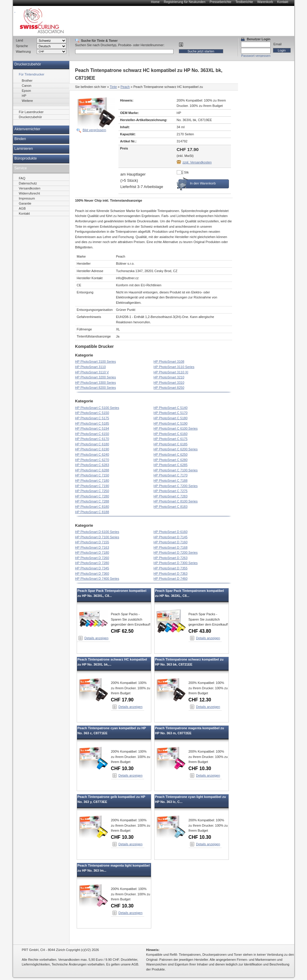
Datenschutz (28, 183)
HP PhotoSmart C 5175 (92, 418)
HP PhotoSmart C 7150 (92, 475)
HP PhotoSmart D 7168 (171, 547)
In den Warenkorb (203, 183)
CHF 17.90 (122, 700)
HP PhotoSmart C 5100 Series (97, 408)
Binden (20, 139)
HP (24, 96)
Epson (26, 91)
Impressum (27, 198)
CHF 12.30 (200, 700)
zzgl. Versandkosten (197, 162)
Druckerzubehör (28, 64)
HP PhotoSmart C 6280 (171, 460)
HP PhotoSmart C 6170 (92, 439)
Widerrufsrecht (30, 193)
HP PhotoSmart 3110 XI (171, 372)
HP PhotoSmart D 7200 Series (176, 552)
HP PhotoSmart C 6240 (92, 454)
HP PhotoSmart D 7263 (171, 558)
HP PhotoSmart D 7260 (92, 558)
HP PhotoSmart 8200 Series (96, 388)
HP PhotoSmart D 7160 (171, 542)
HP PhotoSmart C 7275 (171, 491)
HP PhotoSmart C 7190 (92, 486)
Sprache (22, 46)
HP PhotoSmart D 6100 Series (97, 532)
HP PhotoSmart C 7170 (171, 475)
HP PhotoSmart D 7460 (171, 579)
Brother (27, 81)
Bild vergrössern (94, 130)
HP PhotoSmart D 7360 (92, 573)
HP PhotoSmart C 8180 (92, 507)
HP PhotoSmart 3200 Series (96, 377)
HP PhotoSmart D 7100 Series (97, 537)
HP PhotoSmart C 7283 (171, 496)
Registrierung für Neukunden (185, 2)
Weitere (28, 101)
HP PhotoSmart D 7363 (171, 573)
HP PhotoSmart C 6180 (92, 444)
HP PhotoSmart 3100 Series (96, 362)
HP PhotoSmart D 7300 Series (176, 563)
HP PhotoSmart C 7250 (92, 491)
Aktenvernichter (28, 129)
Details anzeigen (96, 638)
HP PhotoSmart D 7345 (92, 568)
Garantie (25, 203)
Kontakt (283, 2)
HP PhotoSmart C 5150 (92, 413)
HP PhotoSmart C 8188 (92, 512)
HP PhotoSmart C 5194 (92, 428)
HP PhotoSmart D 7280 (92, 563)
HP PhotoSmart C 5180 (171, 418)
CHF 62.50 (122, 631)
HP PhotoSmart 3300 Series (96, 383)
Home (155, 2)
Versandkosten (30, 188)
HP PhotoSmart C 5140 (171, 408)
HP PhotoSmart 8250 (169, 388)
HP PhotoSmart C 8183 (171, 507)
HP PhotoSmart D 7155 (92, 542)
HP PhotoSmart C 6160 (171, 434)
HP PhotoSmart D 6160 (171, 532)
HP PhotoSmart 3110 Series (174, 367)
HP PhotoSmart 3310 (169, 383)
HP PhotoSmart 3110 (91, 367)
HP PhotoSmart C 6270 (92, 460)
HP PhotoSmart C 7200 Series (176, 486)
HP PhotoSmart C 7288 (92, 501)
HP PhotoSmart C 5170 (171, 413)
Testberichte (244, 2)
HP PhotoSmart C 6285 (171, 465)
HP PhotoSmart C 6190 (92, 449)
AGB (22, 208)
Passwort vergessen (256, 56)
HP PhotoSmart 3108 (169, 362)
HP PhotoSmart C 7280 (92, 496)
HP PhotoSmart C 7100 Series (176, 470)
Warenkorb (265, 2)
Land (20, 40)
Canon (27, 86)
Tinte (113, 87)
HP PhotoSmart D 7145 (171, 537)
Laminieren (24, 149)
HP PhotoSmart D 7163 (92, 547)
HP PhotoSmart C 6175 (171, 439)
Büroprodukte (26, 158)
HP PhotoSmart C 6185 (171, 444)
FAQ (22, 178)
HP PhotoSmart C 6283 (92, 465)
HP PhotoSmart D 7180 (92, 552)
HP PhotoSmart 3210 (169, 377)
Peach (125, 87)
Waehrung (23, 52)
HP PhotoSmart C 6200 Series (176, 449)
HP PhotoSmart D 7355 (171, 568)
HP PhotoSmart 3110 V (92, 372)
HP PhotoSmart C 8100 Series (176, 501)
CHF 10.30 (122, 768)
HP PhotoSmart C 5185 (92, 423)
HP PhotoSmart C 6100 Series (176, 428)
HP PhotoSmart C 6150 (92, 434)
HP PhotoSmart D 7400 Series (97, 579)
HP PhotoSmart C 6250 (171, 454)
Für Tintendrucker (32, 74)
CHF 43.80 (200, 631)
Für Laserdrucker (31, 112)
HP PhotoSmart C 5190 (171, 423)
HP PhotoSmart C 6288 (92, 470)
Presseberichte (220, 2)
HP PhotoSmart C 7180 (92, 481)
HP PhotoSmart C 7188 (171, 481)
